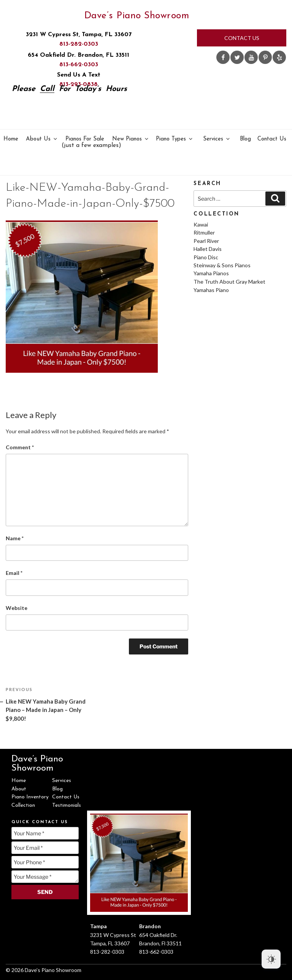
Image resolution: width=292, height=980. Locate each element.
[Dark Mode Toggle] (271, 959)
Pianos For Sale (86, 143)
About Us (42, 139)
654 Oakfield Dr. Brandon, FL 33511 (79, 55)
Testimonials (67, 805)
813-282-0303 (79, 44)
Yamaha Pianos (211, 273)
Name (15, 538)
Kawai (201, 224)
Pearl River (206, 241)
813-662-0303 (79, 65)
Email (14, 573)
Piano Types (175, 139)
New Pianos (131, 139)
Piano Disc (206, 257)
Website (17, 608)
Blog (245, 139)
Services (217, 139)
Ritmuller (204, 232)
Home (11, 139)
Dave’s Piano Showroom (137, 16)
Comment (20, 447)
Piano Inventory (30, 797)
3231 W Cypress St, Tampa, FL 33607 (79, 35)
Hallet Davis (208, 249)
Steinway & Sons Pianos (222, 265)
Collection (23, 805)
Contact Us (242, 38)
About (19, 789)
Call (47, 89)
